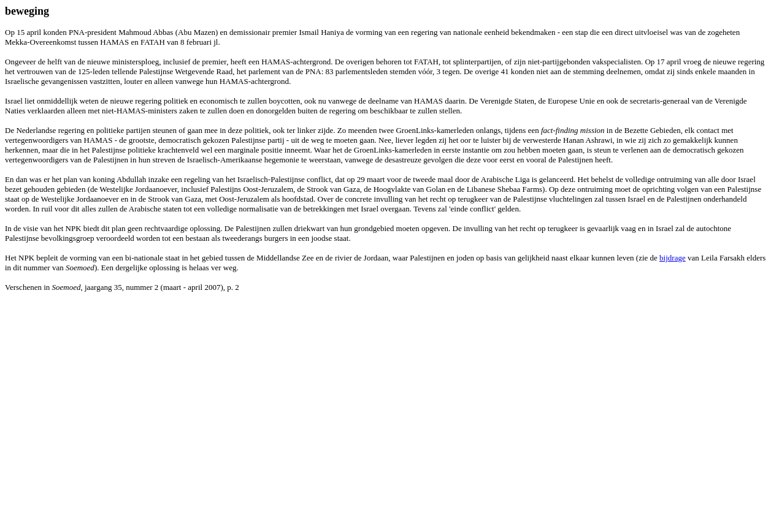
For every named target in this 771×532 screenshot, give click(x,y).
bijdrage (673, 258)
